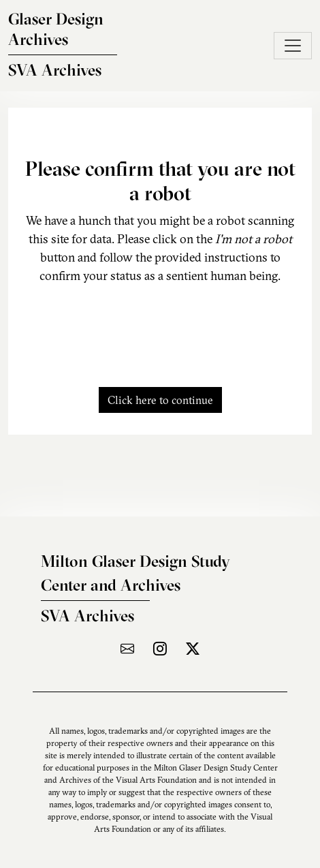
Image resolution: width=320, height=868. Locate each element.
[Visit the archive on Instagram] (160, 648)
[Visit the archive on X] (193, 648)
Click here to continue (160, 400)
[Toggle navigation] (293, 46)
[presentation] (160, 328)
